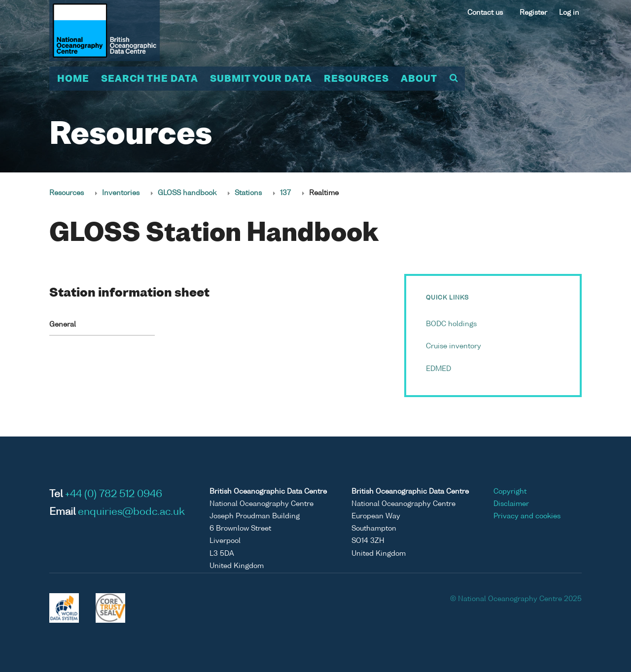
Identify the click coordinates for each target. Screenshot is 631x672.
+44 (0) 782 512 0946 (114, 495)
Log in (569, 13)
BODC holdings (451, 324)
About (419, 79)
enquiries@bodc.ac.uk (131, 512)
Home (73, 79)
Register (533, 13)
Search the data (150, 79)
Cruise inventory (454, 346)
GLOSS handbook (187, 193)
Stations (248, 193)
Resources (356, 79)
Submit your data (261, 79)
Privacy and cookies (527, 516)
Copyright (510, 492)
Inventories (121, 193)
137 (285, 193)
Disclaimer (511, 504)
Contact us (485, 13)
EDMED (438, 369)
